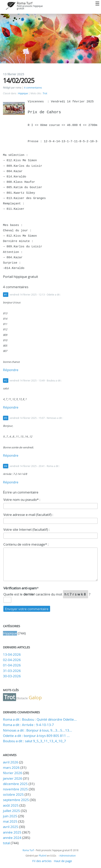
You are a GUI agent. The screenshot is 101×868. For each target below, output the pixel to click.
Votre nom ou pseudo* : (22, 500)
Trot (45, 93)
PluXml (43, 856)
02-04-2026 (12, 660)
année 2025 (12, 832)
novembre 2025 (15, 789)
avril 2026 (11, 762)
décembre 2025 (15, 784)
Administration (68, 856)
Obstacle (22, 698)
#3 (6, 418)
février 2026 (13, 773)
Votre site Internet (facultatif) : (27, 529)
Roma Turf (25, 3)
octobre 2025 (13, 794)
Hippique (23, 93)
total (7, 843)
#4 (6, 466)
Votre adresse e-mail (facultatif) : (28, 515)
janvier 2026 (13, 778)
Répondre (11, 370)
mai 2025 (10, 821)
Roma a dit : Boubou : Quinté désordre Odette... (40, 719)
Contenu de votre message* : (26, 544)
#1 (6, 295)
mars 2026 (11, 767)
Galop (35, 697)
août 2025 (11, 805)
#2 (6, 381)
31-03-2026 (12, 671)
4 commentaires (33, 88)
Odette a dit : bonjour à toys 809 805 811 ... (36, 736)
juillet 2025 (11, 811)
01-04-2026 (12, 665)
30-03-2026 (12, 676)
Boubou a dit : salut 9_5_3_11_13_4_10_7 (34, 741)
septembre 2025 (16, 800)
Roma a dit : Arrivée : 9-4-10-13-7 (28, 725)
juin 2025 (10, 816)
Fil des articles (42, 861)
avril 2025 (11, 827)
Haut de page (63, 861)
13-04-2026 (12, 654)
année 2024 (12, 838)
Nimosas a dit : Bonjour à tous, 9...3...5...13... (38, 730)
